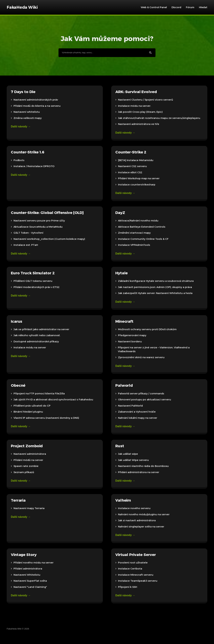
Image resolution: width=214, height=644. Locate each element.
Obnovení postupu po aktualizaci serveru (143, 399)
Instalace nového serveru (133, 508)
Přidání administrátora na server (137, 472)
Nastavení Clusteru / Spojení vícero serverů (144, 100)
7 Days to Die (23, 92)
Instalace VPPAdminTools (133, 245)
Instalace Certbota (129, 569)
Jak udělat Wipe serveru (132, 460)
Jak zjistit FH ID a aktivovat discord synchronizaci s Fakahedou (52, 399)
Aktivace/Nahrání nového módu (137, 221)
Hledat (203, 7)
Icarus (17, 321)
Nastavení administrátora (28, 454)
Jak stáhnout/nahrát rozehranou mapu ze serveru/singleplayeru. (158, 118)
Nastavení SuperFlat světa (29, 581)
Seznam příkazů (22, 472)
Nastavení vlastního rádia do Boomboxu (142, 466)
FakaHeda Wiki (22, 7)
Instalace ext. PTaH (24, 245)
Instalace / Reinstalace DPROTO (33, 166)
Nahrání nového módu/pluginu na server (142, 514)
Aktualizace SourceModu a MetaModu (37, 227)
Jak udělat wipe (127, 454)
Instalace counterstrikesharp (135, 185)
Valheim (123, 500)
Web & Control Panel (154, 7)
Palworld (124, 385)
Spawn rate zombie (25, 466)
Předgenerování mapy (131, 335)
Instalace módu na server (28, 347)
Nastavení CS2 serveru (131, 166)
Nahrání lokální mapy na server (136, 418)
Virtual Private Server (136, 555)
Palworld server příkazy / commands (140, 393)
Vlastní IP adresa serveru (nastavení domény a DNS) (45, 418)
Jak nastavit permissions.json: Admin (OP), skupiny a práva (154, 287)
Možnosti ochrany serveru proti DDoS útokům (146, 329)
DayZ (120, 213)
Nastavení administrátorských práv (34, 100)
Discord (176, 7)
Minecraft (124, 321)
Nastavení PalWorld (129, 406)
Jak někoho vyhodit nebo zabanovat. (36, 335)
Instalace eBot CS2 (129, 172)
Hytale (122, 273)
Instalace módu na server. (133, 106)
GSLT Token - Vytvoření (27, 233)
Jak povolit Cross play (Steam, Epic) (139, 112)
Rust (120, 446)
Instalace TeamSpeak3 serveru (136, 581)
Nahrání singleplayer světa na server (140, 527)
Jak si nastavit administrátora (136, 520)
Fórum (190, 7)
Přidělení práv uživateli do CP (31, 406)
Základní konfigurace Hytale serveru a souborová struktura (154, 281)
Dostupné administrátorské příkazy (35, 341)
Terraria (18, 500)
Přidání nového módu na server (32, 563)
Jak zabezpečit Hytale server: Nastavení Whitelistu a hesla (154, 293)
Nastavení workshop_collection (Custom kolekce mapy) (48, 239)
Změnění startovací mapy (133, 233)
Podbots (18, 160)
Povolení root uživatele (131, 563)
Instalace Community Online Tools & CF (142, 239)
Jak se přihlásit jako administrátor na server (40, 329)
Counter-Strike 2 (131, 152)
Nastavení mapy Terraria (28, 508)
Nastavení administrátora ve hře (137, 124)
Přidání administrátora (26, 569)
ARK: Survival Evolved (136, 92)
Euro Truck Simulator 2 (33, 273)
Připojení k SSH (126, 587)
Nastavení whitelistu (25, 112)
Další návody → (21, 126)
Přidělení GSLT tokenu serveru (32, 281)
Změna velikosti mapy (26, 118)
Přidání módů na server (27, 460)
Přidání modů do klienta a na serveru (36, 106)
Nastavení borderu (129, 341)
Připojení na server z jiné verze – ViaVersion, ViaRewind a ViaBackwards (152, 349)
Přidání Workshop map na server (137, 178)
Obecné (18, 385)
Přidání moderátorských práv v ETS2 (35, 287)
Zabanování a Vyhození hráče (136, 412)
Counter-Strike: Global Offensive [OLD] (47, 213)
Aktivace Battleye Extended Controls (140, 227)
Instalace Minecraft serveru (134, 575)
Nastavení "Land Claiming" (29, 587)
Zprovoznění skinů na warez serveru (140, 357)
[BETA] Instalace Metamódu (134, 160)
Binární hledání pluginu (27, 412)
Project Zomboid (27, 446)
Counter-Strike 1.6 (28, 152)
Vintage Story (24, 555)
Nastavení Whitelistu (26, 575)
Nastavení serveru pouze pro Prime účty (38, 221)
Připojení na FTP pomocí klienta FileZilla (38, 393)
